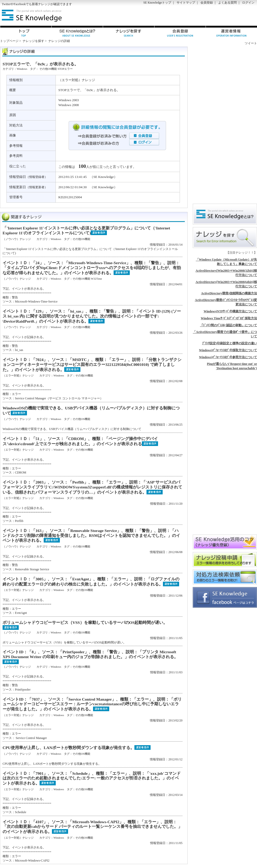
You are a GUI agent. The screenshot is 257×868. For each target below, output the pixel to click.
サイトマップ (186, 3)
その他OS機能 (48, 69)
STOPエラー (65, 69)
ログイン (248, 3)
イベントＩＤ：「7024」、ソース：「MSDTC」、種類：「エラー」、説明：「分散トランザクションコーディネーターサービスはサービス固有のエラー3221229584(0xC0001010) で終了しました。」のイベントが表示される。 (92, 364)
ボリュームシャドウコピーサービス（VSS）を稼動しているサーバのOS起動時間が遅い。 (85, 622)
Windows (22, 69)
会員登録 (207, 3)
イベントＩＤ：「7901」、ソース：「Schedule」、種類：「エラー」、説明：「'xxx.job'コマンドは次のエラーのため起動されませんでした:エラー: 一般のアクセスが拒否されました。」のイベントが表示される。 (92, 778)
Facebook (20, 4)
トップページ (9, 41)
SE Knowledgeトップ (157, 3)
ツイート (251, 43)
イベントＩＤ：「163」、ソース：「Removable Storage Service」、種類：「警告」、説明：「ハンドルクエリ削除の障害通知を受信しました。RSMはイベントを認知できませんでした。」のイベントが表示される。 (91, 535)
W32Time (96, 279)
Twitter (6, 4)
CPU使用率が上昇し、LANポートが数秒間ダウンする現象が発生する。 (68, 748)
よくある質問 (227, 3)
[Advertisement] (220, 124)
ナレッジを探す (33, 41)
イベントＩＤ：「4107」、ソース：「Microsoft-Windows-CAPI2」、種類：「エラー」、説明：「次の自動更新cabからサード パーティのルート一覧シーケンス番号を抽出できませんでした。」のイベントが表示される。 (92, 827)
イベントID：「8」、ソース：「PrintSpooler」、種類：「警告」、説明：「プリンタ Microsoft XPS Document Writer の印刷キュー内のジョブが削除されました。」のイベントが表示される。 (90, 654)
